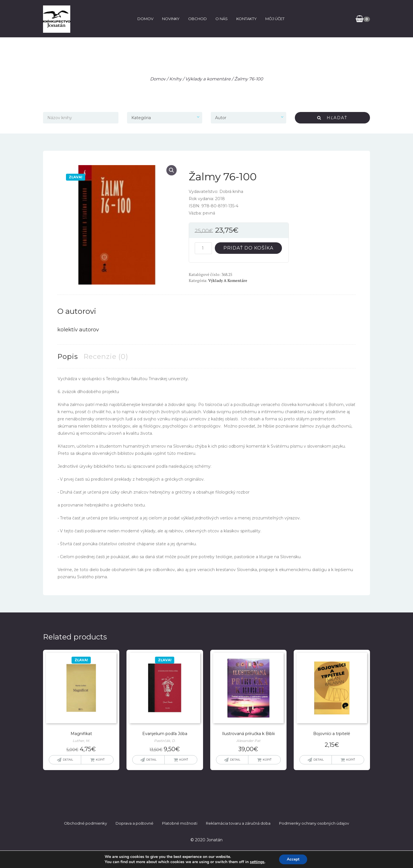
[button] (172, 170)
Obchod (197, 19)
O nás (221, 19)
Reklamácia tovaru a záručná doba (238, 823)
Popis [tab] (68, 356)
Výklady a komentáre (208, 79)
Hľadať (332, 118)
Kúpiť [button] (184, 760)
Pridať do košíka (248, 248)
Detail (68, 760)
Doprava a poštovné (135, 823)
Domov (145, 19)
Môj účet (274, 19)
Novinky (170, 19)
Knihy (175, 79)
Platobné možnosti (180, 823)
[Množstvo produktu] (203, 248)
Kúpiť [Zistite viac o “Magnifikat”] (100, 760)
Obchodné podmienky (85, 823)
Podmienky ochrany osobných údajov (314, 823)
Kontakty (246, 19)
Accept (293, 859)
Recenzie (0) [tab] (106, 356)
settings (256, 862)
